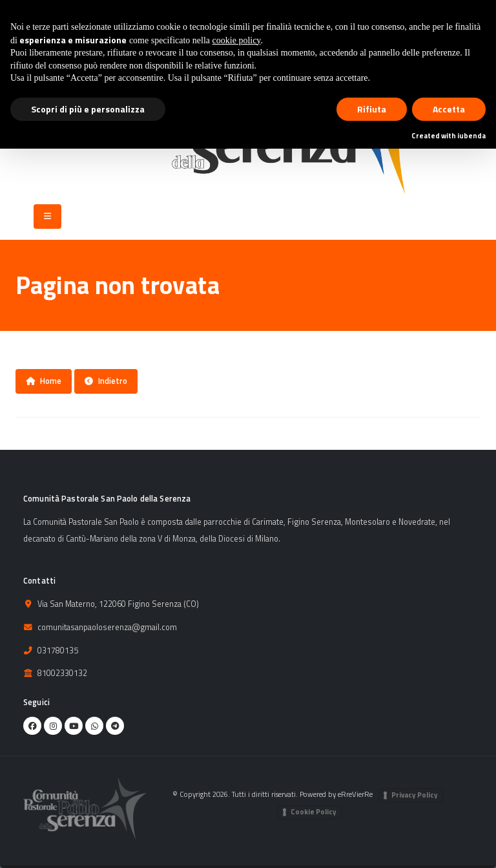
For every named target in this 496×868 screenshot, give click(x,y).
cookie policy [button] (237, 40)
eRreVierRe (355, 794)
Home (44, 381)
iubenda (471, 136)
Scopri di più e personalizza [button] (88, 109)
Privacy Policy (415, 795)
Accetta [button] (449, 109)
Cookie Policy (314, 812)
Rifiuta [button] (372, 109)
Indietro (106, 381)
